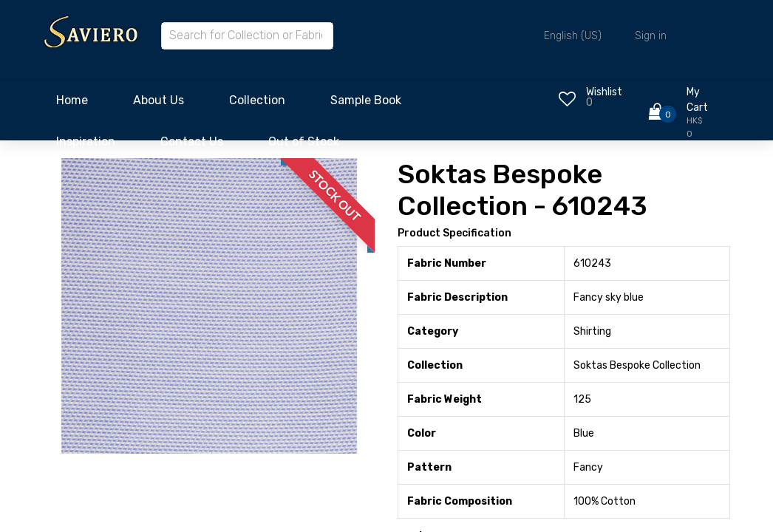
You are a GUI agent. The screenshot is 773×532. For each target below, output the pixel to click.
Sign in (651, 36)
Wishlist (604, 92)
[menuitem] (72, 104)
